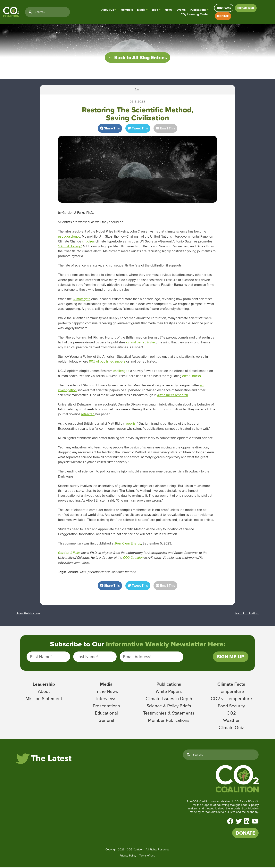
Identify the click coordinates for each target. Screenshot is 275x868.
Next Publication (247, 614)
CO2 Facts (224, 8)
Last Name (87, 657)
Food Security (231, 706)
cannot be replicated (141, 343)
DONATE (223, 16)
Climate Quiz (246, 8)
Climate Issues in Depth (169, 699)
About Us (108, 10)
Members (127, 10)
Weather (231, 721)
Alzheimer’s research (173, 396)
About (44, 692)
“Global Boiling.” (70, 247)
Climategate (82, 300)
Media (141, 10)
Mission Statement (44, 699)
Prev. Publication (28, 614)
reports (130, 424)
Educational (106, 714)
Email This (165, 129)
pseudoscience (69, 237)
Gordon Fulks (76, 573)
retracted (88, 415)
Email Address (137, 657)
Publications (198, 10)
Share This (110, 129)
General (106, 721)
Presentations (106, 706)
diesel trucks (192, 377)
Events (181, 10)
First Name (41, 657)
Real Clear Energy (128, 544)
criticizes (88, 242)
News (169, 10)
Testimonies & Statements (169, 714)
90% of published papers (107, 362)
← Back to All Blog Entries (137, 58)
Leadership (44, 685)
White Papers (169, 692)
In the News (106, 692)
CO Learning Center (195, 14)
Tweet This (138, 129)
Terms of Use (147, 856)
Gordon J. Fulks (69, 553)
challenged (121, 371)
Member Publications (169, 721)
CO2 (231, 714)
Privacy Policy (128, 856)
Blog (155, 10)
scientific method (124, 573)
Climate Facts (231, 685)
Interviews (106, 699)
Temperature (231, 692)
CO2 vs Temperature (231, 699)
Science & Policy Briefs (169, 706)
